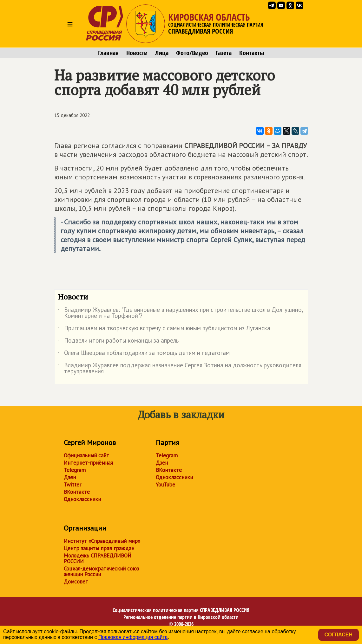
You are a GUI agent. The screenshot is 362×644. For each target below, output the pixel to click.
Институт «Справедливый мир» (102, 541)
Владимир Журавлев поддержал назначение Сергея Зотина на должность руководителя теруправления (180, 369)
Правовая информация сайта (133, 637)
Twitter (72, 485)
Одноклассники (82, 499)
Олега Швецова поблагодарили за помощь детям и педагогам (144, 354)
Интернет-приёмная (88, 463)
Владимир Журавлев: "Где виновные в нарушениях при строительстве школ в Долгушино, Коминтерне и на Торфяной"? (180, 313)
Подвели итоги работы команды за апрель (118, 342)
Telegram (75, 470)
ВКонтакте (77, 492)
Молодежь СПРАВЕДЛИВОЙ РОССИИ (98, 558)
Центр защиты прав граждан (99, 548)
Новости (137, 53)
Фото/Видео (192, 53)
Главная (108, 53)
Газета (224, 53)
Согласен (339, 635)
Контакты (252, 53)
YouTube (165, 485)
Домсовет (76, 582)
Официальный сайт (86, 455)
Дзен (70, 477)
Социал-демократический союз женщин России (101, 571)
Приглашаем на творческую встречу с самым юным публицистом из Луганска (164, 329)
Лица (162, 53)
